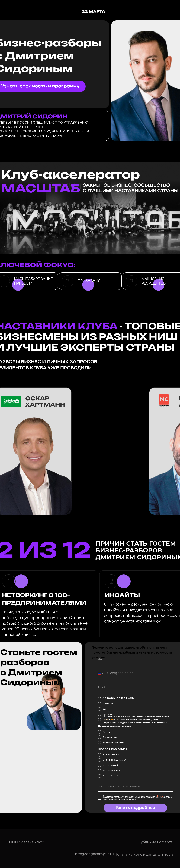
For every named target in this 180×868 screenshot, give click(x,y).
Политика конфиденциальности (144, 854)
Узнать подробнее (135, 808)
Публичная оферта (155, 842)
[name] (135, 660)
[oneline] (135, 786)
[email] (135, 688)
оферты (159, 796)
